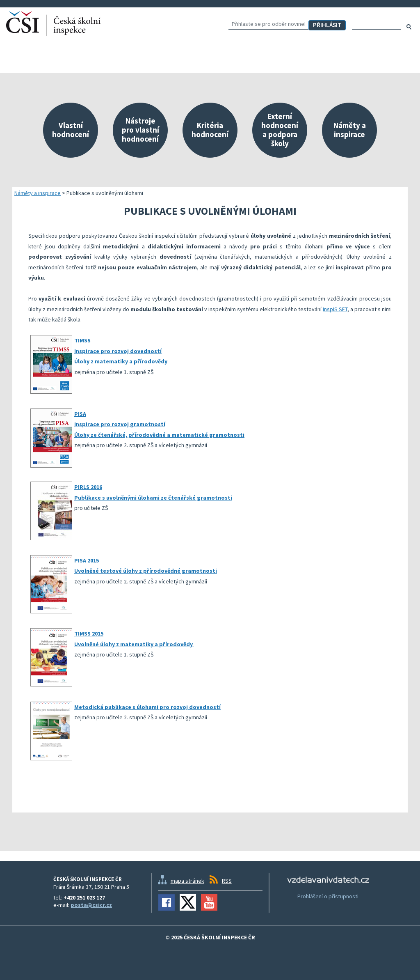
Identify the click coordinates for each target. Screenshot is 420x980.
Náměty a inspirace (38, 193)
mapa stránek (187, 881)
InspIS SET (335, 309)
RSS (227, 881)
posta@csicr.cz (91, 905)
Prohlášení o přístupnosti (328, 896)
